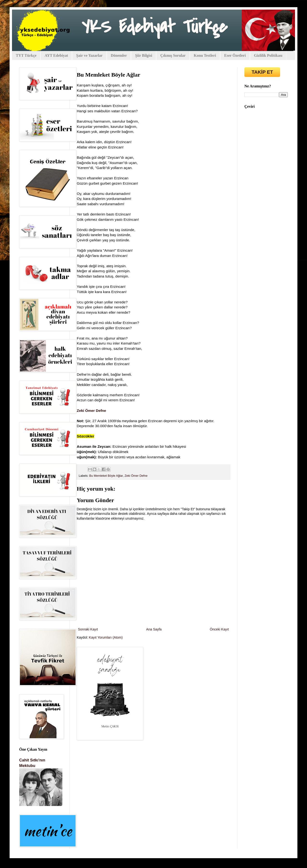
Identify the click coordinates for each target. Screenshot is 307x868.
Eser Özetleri (235, 55)
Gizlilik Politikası (268, 55)
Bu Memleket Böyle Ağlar (106, 476)
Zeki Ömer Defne (136, 476)
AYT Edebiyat (56, 55)
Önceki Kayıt (219, 629)
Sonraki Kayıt (88, 629)
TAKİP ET (262, 72)
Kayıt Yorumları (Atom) (106, 637)
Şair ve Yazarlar (89, 55)
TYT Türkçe (26, 55)
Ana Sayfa (154, 629)
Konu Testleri (205, 55)
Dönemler (119, 55)
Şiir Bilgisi (144, 55)
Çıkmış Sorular (173, 55)
